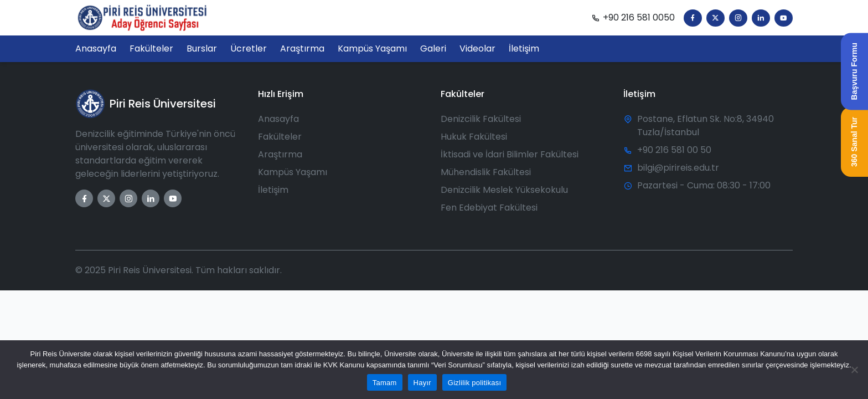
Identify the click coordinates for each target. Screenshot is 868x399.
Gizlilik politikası (475, 383)
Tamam (385, 383)
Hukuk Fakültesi (474, 137)
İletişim (273, 190)
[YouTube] (784, 18)
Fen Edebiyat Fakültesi (489, 208)
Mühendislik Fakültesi (486, 172)
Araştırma (280, 154)
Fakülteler (280, 137)
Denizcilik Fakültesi (481, 119)
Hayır (422, 383)
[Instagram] (738, 18)
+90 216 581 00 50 (674, 150)
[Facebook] (693, 18)
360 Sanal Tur (854, 142)
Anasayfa (278, 119)
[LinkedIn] (761, 18)
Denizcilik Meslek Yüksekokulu (504, 190)
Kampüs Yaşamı (293, 172)
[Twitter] (715, 18)
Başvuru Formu (854, 71)
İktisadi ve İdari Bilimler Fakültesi (510, 154)
